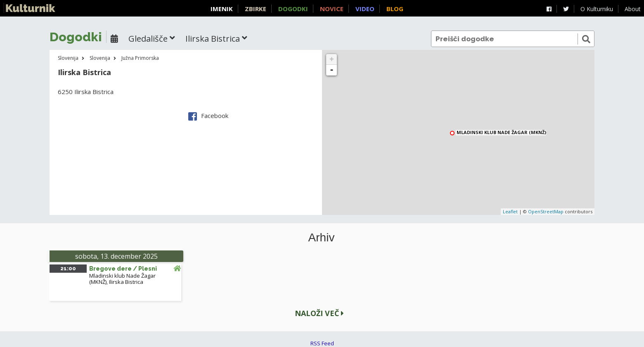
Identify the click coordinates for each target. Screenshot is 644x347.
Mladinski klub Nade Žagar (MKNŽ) (501, 133)
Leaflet (510, 211)
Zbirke (256, 9)
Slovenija (68, 58)
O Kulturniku (597, 9)
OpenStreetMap (546, 211)
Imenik (222, 9)
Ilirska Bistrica (126, 282)
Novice (332, 9)
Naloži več (319, 313)
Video (365, 9)
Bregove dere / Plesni (123, 269)
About (633, 9)
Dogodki (293, 9)
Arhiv (322, 238)
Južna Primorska (140, 58)
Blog (395, 9)
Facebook (208, 116)
